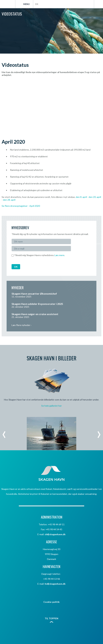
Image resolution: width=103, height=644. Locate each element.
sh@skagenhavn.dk (55, 534)
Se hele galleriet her (51, 406)
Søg (99, 4)
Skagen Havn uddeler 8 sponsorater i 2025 (37, 304)
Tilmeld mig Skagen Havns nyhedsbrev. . (38, 255)
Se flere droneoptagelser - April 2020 (21, 206)
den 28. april (9, 200)
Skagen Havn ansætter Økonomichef (34, 294)
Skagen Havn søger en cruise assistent (35, 314)
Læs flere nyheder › (21, 325)
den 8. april (81, 197)
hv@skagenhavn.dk (55, 584)
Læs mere (59, 255)
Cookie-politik (51, 602)
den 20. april (95, 197)
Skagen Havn (8, 4)
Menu (26, 4)
